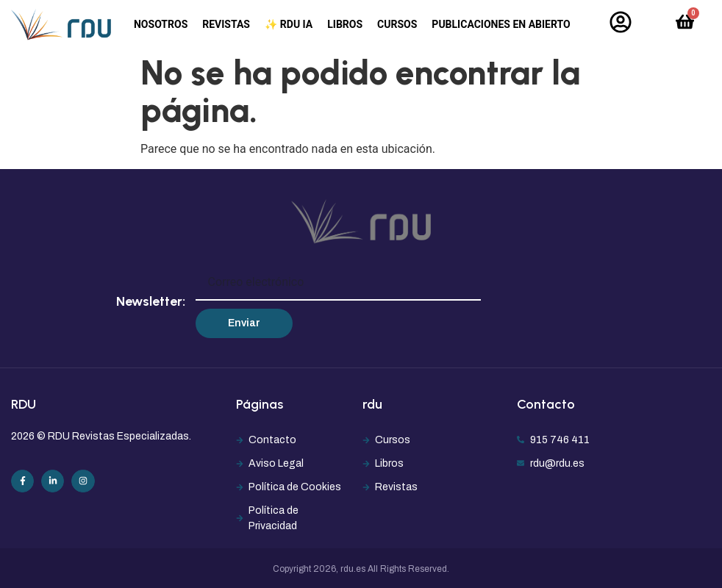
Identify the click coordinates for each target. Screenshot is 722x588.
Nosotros (161, 24)
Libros (345, 24)
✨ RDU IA (289, 24)
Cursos (397, 24)
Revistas (226, 24)
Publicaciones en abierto (501, 24)
